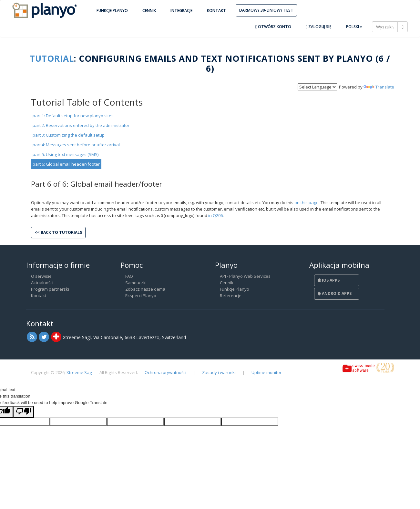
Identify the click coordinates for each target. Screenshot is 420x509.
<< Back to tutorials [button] (58, 232)
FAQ (129, 276)
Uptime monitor (266, 372)
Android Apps (335, 293)
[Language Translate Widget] (317, 87)
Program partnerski (50, 289)
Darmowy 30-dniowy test (266, 10)
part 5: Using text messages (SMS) (66, 154)
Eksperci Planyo (141, 296)
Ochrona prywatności (165, 372)
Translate (379, 87)
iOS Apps (329, 280)
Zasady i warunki (219, 372)
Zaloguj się (319, 27)
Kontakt (216, 10)
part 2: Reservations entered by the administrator (81, 125)
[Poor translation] (24, 412)
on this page (307, 203)
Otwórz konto (273, 27)
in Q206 (215, 215)
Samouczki (136, 283)
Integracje (181, 10)
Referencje (231, 296)
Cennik (149, 10)
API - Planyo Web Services (245, 276)
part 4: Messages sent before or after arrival (76, 145)
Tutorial (52, 58)
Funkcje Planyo (112, 10)
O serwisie (41, 276)
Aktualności (42, 283)
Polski (354, 27)
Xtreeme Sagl (80, 372)
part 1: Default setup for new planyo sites (73, 116)
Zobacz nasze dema (145, 289)
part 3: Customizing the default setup (69, 135)
